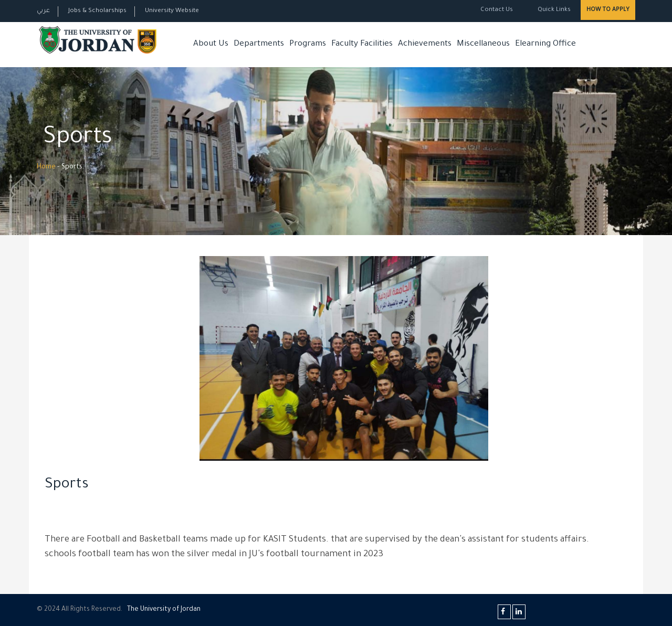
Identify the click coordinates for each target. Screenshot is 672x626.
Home (46, 167)
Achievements (425, 44)
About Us (211, 44)
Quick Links (553, 10)
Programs (308, 44)
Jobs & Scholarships (97, 11)
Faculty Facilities (362, 44)
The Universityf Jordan (164, 610)
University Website (172, 11)
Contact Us (497, 10)
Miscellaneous (483, 44)
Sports (67, 485)
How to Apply (608, 10)
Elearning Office (545, 44)
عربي (43, 11)
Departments (259, 44)
